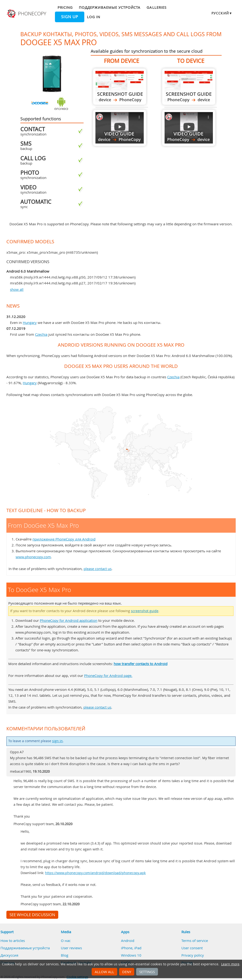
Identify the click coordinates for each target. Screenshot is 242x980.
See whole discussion (32, 915)
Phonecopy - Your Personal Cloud (27, 14)
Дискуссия (9, 955)
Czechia (41, 334)
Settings (147, 972)
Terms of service (195, 941)
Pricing (65, 7)
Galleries (156, 7)
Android (128, 941)
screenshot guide (145, 611)
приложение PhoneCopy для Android (64, 539)
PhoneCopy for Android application (69, 620)
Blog (65, 955)
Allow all (104, 972)
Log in (94, 17)
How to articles (13, 941)
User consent (192, 948)
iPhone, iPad (131, 948)
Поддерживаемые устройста (110, 7)
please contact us (98, 569)
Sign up (70, 17)
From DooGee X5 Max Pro (120, 87)
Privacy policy (193, 955)
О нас (66, 941)
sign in (57, 741)
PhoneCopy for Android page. (108, 675)
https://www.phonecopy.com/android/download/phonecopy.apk (95, 873)
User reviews (71, 948)
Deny (127, 972)
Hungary (30, 322)
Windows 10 (131, 955)
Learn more (230, 964)
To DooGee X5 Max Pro (189, 87)
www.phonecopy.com (33, 557)
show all (17, 289)
